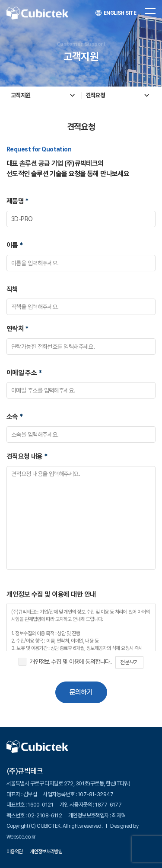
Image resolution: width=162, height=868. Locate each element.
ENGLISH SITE (116, 13)
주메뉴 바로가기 (0, 0)
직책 (12, 289)
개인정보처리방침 (46, 852)
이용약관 (15, 852)
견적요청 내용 (27, 456)
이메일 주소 (24, 373)
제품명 (18, 201)
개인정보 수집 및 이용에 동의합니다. (71, 662)
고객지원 (21, 95)
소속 (15, 416)
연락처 (18, 329)
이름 (15, 245)
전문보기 (129, 662)
